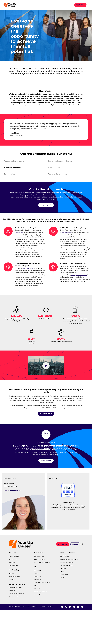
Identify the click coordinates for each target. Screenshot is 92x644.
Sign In (62, 578)
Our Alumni (12, 563)
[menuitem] (20, 557)
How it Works (13, 560)
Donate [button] (75, 544)
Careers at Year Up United (42, 583)
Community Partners (40, 592)
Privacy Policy (64, 575)
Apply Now (80, 5)
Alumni (62, 572)
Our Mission (38, 571)
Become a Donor (39, 557)
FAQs (36, 586)
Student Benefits (14, 557)
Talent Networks (28, 269)
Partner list (12, 591)
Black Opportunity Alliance (42, 563)
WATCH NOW (45, 414)
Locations (12, 580)
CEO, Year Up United (11, 487)
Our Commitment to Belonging (69, 560)
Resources (37, 589)
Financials (63, 569)
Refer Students (13, 566)
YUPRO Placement (66, 233)
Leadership (38, 580)
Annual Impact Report (66, 566)
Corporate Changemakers (16, 594)
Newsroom (37, 577)
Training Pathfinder (15, 577)
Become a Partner (14, 597)
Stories (36, 574)
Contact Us (38, 595)
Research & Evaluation (67, 563)
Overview (11, 574)
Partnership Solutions (15, 588)
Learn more (45, 205)
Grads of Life (19, 233)
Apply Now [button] (62, 544)
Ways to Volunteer (40, 560)
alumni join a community (79, 275)
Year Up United (64, 557)
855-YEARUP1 (13, 607)
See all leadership (11, 491)
